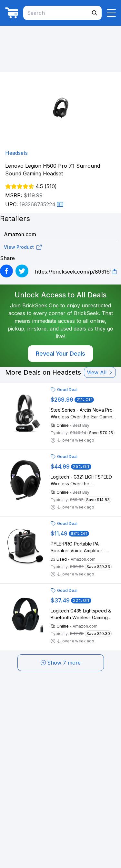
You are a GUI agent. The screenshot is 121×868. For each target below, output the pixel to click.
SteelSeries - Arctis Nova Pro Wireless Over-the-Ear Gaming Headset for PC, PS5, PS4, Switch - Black (83, 414)
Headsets (16, 153)
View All (100, 372)
